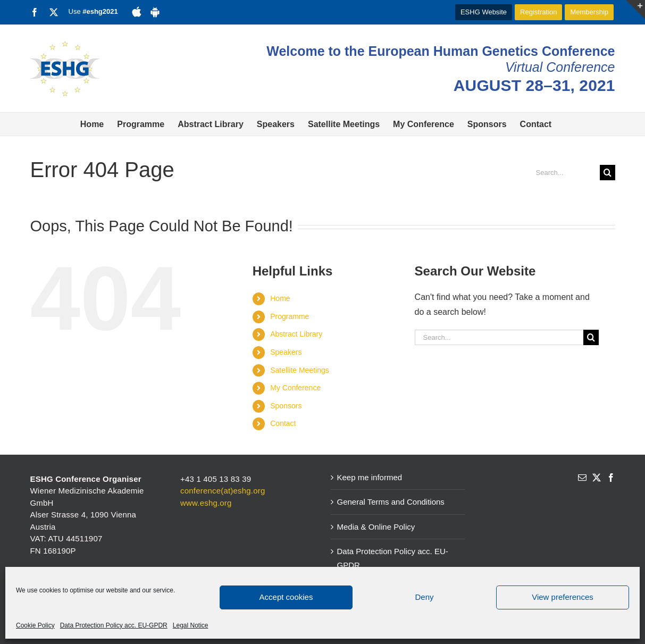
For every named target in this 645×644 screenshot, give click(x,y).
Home (280, 298)
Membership (589, 12)
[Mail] (582, 478)
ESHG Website (484, 12)
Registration (538, 12)
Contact (283, 423)
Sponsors (286, 406)
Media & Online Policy (376, 527)
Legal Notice (191, 625)
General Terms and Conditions (391, 502)
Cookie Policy (35, 625)
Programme (290, 316)
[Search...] (564, 173)
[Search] (608, 173)
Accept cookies (286, 597)
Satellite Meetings (300, 370)
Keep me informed (370, 477)
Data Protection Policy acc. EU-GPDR (114, 625)
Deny (424, 597)
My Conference (295, 388)
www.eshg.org (206, 503)
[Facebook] (611, 478)
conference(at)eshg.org (223, 491)
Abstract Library (296, 334)
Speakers (286, 352)
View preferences (563, 597)
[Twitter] (597, 478)
